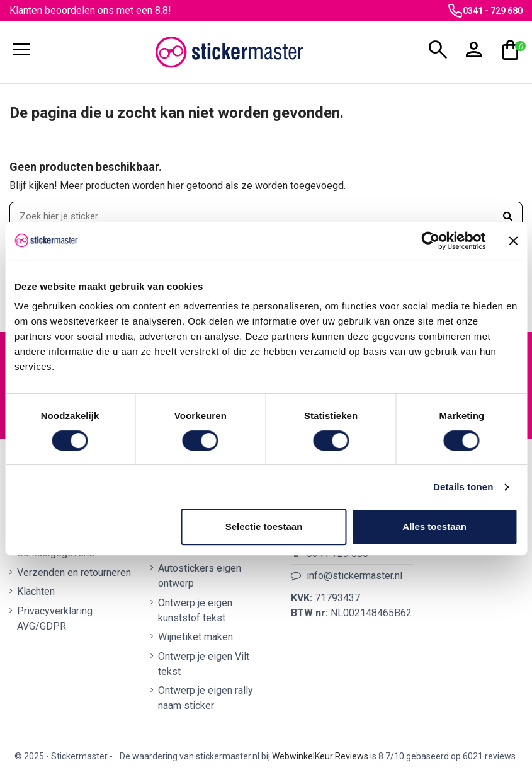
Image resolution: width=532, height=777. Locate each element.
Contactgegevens (56, 557)
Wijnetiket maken (195, 641)
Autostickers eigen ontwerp (200, 579)
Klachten (36, 595)
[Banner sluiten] (513, 241)
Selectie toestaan (264, 527)
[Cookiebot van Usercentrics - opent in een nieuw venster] (430, 241)
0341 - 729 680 (493, 11)
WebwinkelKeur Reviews (320, 760)
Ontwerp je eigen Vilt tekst (204, 667)
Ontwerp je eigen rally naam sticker (206, 702)
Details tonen (463, 487)
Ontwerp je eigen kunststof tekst (195, 614)
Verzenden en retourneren (74, 576)
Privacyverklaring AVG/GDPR (55, 622)
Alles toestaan (434, 527)
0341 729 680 (337, 557)
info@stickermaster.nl (354, 579)
